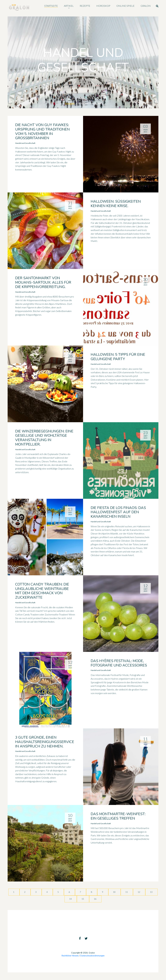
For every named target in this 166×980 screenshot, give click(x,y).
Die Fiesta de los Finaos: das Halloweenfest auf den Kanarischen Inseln (118, 512)
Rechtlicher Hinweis (70, 956)
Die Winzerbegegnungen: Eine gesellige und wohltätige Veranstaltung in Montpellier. (44, 438)
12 (139, 892)
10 (114, 892)
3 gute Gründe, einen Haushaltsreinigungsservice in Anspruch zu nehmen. (45, 742)
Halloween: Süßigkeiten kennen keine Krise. (116, 204)
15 (83, 899)
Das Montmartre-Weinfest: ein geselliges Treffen (118, 816)
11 (127, 892)
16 (95, 899)
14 (71, 899)
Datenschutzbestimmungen (92, 956)
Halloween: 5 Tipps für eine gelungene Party (118, 357)
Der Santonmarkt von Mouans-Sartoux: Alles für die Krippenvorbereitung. (43, 282)
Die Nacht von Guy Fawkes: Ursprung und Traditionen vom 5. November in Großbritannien (42, 131)
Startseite (70, 103)
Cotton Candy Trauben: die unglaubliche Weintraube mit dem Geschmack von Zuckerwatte (42, 591)
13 (151, 892)
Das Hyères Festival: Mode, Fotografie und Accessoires (119, 663)
